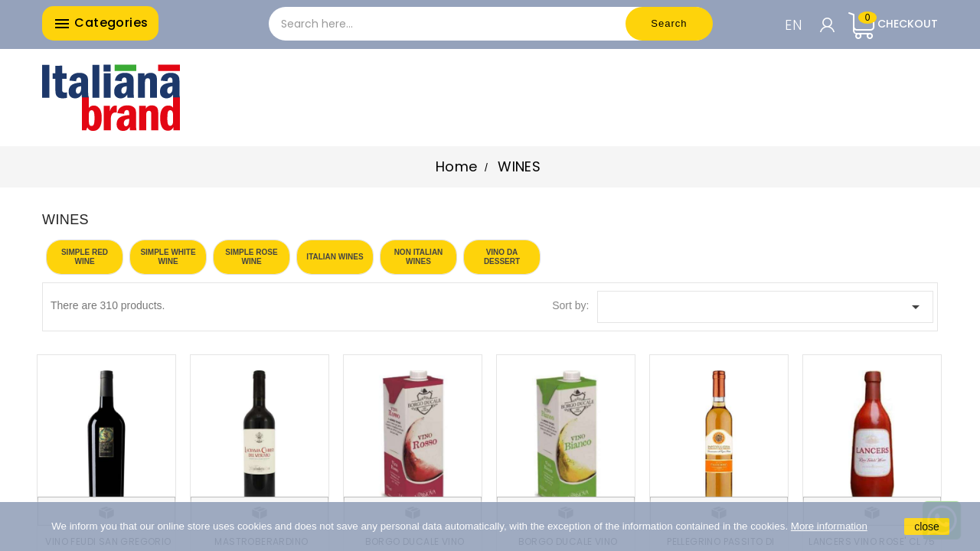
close (927, 527)
